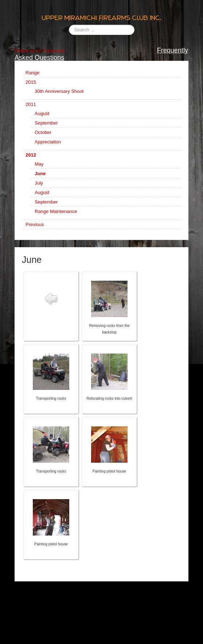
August (42, 118)
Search (69, 25)
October (43, 137)
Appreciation (48, 147)
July (39, 188)
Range (32, 77)
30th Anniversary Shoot (59, 96)
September (46, 128)
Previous (35, 229)
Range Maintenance (56, 216)
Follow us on (28, 56)
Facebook (53, 56)
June (40, 178)
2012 (31, 160)
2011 (31, 109)
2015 (31, 87)
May (39, 169)
